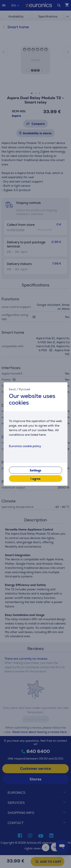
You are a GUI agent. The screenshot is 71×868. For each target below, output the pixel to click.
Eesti (12, 389)
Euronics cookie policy (25, 446)
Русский (24, 389)
